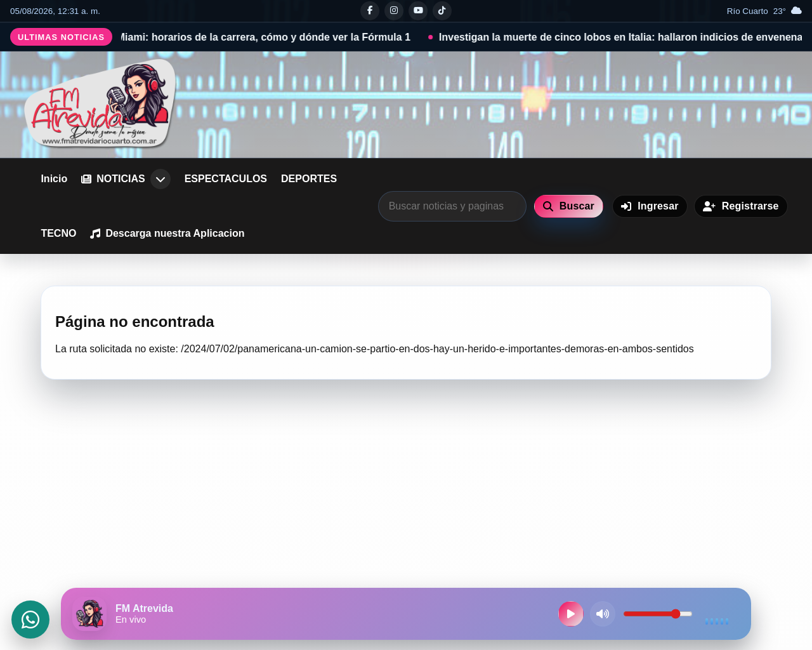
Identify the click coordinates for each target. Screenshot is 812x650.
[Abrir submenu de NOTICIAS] (160, 179)
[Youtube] (418, 11)
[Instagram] (394, 11)
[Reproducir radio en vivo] (571, 614)
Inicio (54, 179)
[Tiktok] (442, 11)
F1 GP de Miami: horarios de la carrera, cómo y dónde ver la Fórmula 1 (250, 37)
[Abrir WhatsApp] (30, 620)
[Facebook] (370, 11)
